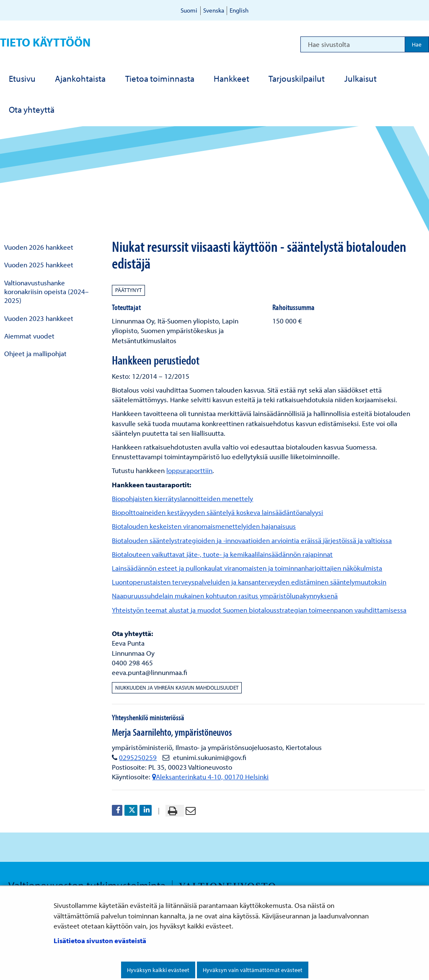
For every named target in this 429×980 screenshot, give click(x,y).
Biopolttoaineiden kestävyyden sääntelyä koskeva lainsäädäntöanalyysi (217, 512)
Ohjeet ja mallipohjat (35, 353)
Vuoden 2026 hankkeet (39, 247)
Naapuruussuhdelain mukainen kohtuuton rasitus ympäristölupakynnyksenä (225, 596)
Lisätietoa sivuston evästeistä (100, 940)
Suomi (189, 10)
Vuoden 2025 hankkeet (39, 265)
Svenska (214, 10)
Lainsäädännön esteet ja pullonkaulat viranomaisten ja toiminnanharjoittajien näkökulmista (247, 568)
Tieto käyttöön (45, 42)
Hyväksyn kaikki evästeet (158, 970)
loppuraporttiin (189, 470)
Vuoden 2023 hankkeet (39, 318)
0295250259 (138, 757)
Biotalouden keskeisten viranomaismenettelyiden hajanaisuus (204, 526)
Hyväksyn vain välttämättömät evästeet (253, 970)
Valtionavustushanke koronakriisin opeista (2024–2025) (47, 292)
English (239, 10)
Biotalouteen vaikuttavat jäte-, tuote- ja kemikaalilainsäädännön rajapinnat (222, 554)
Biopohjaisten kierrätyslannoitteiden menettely (182, 498)
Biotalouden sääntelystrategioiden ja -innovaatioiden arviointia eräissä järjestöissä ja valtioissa (252, 540)
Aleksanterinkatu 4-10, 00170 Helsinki (210, 777)
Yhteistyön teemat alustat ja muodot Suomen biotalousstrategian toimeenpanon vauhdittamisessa (259, 610)
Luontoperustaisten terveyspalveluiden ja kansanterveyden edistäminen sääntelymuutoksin (249, 582)
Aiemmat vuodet (29, 336)
